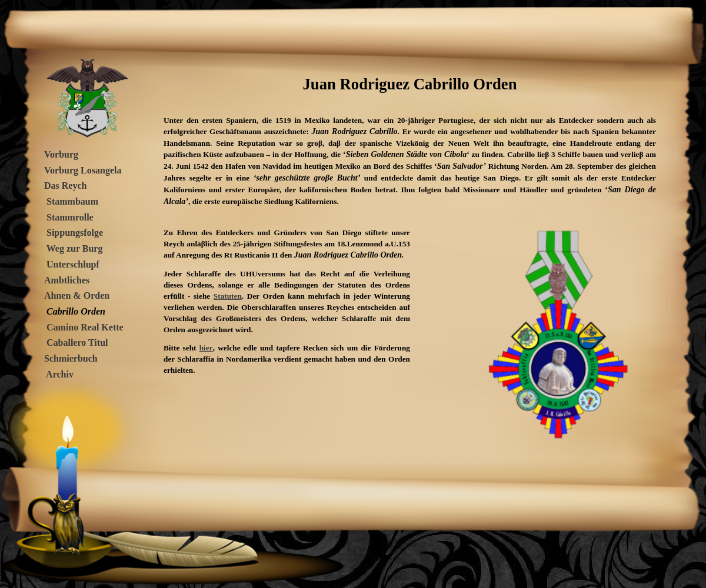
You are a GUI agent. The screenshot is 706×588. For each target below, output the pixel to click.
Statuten (228, 296)
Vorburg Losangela (83, 170)
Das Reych (65, 186)
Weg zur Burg (73, 248)
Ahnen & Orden (77, 295)
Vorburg (61, 154)
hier (206, 348)
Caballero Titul (77, 343)
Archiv (59, 374)
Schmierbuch (71, 358)
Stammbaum (72, 201)
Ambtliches (67, 280)
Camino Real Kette (85, 327)
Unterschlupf (73, 264)
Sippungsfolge (75, 233)
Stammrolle (70, 217)
